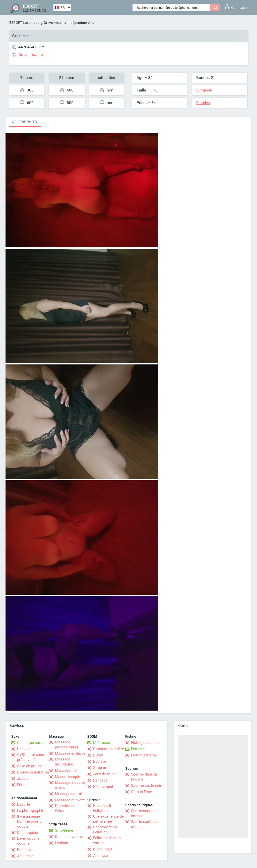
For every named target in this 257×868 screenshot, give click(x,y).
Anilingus (101, 855)
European (204, 90)
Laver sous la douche (28, 841)
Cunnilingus (103, 849)
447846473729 (32, 47)
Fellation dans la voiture (107, 840)
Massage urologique (64, 762)
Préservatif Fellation (102, 808)
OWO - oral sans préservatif (30, 757)
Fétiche (23, 785)
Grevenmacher (55, 23)
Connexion (237, 7)
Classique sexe (30, 743)
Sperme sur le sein (147, 786)
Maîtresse (102, 743)
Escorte (24, 804)
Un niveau (25, 749)
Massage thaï (66, 770)
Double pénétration (33, 772)
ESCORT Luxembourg (26, 23)
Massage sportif (69, 794)
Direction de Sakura (65, 808)
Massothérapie (68, 777)
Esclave (100, 761)
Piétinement (103, 787)
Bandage (100, 780)
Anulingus (25, 856)
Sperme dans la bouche (144, 777)
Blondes (203, 103)
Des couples (27, 833)
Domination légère (109, 749)
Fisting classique (145, 743)
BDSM (98, 755)
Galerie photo (25, 122)
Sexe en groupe (30, 766)
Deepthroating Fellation (105, 830)
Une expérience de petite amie (108, 819)
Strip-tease (64, 830)
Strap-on (100, 768)
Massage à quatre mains (70, 785)
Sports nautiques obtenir (145, 824)
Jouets (23, 779)
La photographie (31, 811)
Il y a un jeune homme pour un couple (30, 821)
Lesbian (61, 843)
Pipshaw (24, 850)
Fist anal (138, 749)
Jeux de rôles (104, 774)
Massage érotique (70, 753)
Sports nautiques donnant (145, 813)
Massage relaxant (70, 800)
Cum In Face (141, 792)
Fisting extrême (144, 755)
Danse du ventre (68, 837)
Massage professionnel (67, 745)
